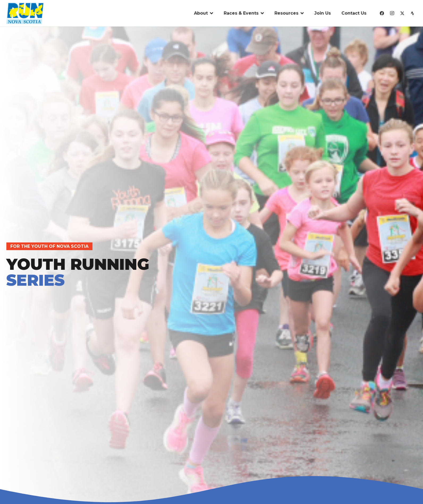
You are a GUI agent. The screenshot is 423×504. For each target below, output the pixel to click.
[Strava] (412, 13)
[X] (402, 13)
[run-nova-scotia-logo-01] (25, 13)
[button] (210, 13)
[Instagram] (392, 13)
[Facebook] (382, 13)
